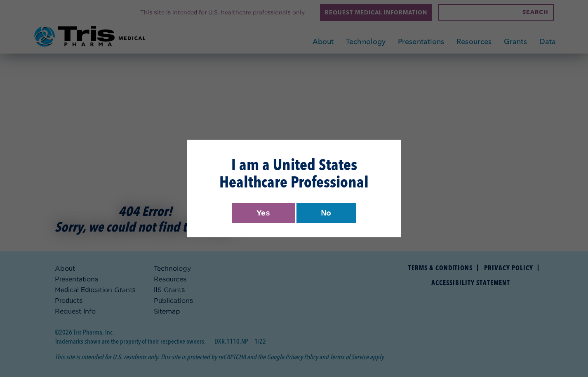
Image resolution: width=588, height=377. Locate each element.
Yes (263, 213)
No (326, 213)
